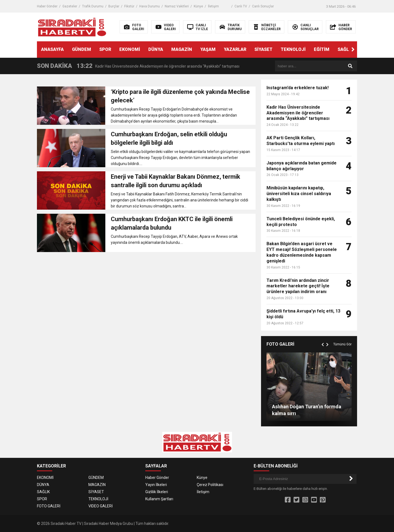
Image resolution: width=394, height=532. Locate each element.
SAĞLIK (345, 49)
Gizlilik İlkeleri (157, 492)
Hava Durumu (150, 6)
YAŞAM (208, 49)
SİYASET (263, 49)
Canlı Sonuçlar (263, 6)
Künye (198, 6)
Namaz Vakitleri (177, 6)
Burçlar (114, 6)
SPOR (105, 49)
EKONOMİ (130, 49)
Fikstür (129, 6)
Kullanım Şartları (159, 499)
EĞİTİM (322, 49)
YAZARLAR (235, 49)
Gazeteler (70, 6)
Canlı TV (241, 6)
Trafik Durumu (93, 6)
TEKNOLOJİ (293, 49)
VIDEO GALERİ (101, 506)
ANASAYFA (52, 49)
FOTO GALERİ (49, 506)
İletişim (213, 6)
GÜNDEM (82, 49)
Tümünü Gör (342, 344)
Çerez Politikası (210, 485)
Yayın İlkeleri (156, 485)
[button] (353, 50)
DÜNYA (156, 49)
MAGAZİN (182, 49)
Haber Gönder (47, 6)
